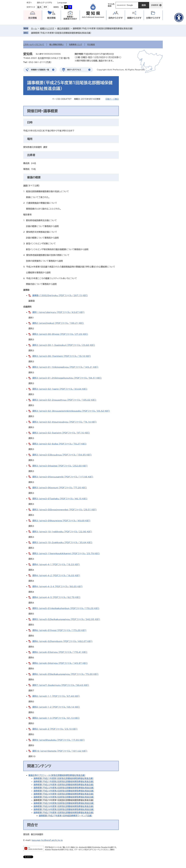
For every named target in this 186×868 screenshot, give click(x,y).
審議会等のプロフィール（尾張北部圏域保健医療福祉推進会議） (57, 775)
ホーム (34, 28)
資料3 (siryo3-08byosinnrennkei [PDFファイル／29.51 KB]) (65, 510)
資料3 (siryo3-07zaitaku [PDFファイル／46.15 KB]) (60, 499)
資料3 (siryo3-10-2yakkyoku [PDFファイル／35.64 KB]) (62, 542)
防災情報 (33, 18)
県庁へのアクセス (74, 70)
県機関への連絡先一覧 (40, 70)
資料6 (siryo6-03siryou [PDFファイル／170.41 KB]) (60, 652)
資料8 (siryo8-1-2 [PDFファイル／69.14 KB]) (56, 707)
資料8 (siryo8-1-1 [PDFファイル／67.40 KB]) (56, 696)
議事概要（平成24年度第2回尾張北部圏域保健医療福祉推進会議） (64, 797)
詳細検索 (155, 5)
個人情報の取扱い (57, 44)
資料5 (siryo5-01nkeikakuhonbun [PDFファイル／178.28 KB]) (66, 608)
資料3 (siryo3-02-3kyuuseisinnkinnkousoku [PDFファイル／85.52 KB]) (71, 411)
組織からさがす (47, 28)
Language (62, 3)
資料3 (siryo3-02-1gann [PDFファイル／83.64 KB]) (60, 389)
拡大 (39, 7)
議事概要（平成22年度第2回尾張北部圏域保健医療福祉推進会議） (64, 788)
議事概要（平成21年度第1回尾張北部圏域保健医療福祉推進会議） (64, 778)
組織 (134, 18)
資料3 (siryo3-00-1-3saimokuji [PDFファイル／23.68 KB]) (64, 345)
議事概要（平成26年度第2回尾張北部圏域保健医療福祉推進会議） (64, 809)
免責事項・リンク (76, 44)
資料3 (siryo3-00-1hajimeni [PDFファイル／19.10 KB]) (62, 356)
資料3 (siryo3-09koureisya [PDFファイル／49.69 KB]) (61, 521)
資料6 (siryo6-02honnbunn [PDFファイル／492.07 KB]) (62, 641)
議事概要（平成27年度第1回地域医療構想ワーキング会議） (65, 816)
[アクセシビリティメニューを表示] (179, 17)
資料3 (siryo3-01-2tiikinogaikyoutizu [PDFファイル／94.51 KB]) (67, 378)
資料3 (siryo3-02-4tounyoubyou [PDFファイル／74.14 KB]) (64, 422)
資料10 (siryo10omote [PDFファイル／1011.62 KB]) (60, 751)
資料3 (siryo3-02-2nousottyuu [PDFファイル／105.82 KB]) (64, 400)
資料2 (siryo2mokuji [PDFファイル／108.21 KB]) (58, 323)
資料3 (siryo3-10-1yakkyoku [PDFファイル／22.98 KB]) (62, 532)
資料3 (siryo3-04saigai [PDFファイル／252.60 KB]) (60, 466)
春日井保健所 (63, 28)
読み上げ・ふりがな (45, 3)
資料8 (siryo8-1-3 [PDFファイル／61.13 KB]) (56, 718)
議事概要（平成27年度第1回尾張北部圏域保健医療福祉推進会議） (64, 813)
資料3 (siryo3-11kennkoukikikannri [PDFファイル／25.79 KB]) (66, 553)
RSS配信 (91, 44)
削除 (93, 33)
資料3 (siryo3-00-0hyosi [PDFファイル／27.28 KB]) (60, 334)
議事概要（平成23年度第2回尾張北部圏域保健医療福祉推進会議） (64, 791)
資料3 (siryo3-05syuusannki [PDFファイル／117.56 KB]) (63, 477)
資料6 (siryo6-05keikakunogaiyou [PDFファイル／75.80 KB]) (65, 674)
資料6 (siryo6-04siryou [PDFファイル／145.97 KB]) (60, 663)
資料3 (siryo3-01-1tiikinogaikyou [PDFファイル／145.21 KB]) (65, 367)
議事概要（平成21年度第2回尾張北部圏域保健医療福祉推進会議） (64, 781)
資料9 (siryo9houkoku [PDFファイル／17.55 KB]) (59, 740)
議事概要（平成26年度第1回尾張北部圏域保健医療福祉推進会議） (64, 806)
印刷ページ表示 (112, 99)
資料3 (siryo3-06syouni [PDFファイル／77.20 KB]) (60, 488)
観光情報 (51, 18)
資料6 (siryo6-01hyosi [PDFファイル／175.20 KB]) (59, 630)
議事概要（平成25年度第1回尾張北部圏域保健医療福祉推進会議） (61, 33)
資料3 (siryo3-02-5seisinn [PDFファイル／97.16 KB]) (61, 433)
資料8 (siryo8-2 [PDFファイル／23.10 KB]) (55, 729)
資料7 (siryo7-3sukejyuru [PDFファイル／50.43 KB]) (61, 685)
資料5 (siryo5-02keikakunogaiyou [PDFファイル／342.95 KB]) (66, 619)
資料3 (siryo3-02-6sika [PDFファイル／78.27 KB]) (59, 444)
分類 (153, 18)
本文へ (29, 3)
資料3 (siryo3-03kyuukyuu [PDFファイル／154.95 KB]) (62, 455)
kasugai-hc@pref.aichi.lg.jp (47, 840)
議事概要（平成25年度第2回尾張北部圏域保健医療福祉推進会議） (64, 803)
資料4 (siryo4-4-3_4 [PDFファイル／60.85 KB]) (57, 586)
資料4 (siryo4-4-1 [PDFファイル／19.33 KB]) (56, 564)
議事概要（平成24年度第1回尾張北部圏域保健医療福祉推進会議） (64, 794)
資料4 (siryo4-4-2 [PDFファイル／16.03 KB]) (56, 575)
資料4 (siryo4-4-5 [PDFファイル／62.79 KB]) (56, 597)
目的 (116, 18)
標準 (45, 7)
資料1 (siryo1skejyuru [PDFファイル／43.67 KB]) (58, 312)
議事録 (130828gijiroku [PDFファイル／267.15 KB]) (60, 295)
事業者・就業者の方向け (70, 18)
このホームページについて (34, 44)
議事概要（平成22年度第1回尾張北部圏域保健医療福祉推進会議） (64, 785)
